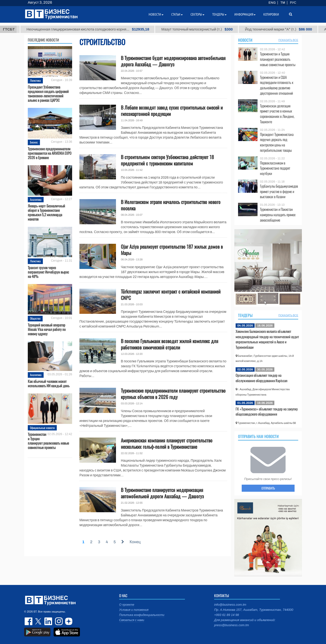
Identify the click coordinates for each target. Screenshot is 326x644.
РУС (293, 3)
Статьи (177, 14)
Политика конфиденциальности (142, 615)
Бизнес (34, 142)
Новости (245, 40)
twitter (39, 621)
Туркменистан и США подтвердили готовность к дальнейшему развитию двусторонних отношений (277, 85)
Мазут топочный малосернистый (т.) (217, 29)
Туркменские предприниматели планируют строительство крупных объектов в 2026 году (173, 394)
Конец (135, 542)
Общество (35, 318)
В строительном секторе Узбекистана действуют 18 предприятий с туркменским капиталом (167, 160)
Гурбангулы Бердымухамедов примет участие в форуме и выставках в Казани (279, 191)
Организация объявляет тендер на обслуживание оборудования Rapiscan (262, 378)
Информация (245, 14)
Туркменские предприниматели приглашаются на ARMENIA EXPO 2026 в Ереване (50, 153)
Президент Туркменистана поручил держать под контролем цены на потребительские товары (277, 142)
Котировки (271, 14)
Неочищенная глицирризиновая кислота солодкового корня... (108, 29)
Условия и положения (134, 610)
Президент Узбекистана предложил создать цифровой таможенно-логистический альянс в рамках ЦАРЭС (48, 93)
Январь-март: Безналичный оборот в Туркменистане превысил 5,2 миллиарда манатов (46, 212)
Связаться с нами (132, 620)
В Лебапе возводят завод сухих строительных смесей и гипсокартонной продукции (172, 111)
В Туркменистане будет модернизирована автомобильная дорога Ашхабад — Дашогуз (173, 61)
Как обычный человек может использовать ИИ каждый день (49, 383)
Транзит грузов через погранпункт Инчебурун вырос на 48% (48, 272)
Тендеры (245, 315)
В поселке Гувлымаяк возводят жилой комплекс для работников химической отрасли (170, 344)
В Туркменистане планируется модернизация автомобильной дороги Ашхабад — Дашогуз (162, 493)
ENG (272, 3)
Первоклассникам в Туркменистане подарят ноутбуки (275, 168)
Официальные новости (42, 428)
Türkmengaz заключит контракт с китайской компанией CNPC (171, 295)
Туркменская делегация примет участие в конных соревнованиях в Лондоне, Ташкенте (277, 114)
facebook (29, 621)
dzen (68, 621)
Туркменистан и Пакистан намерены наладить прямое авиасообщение (278, 215)
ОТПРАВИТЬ (268, 488)
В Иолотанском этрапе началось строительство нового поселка (171, 205)
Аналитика (36, 199)
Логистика (35, 80)
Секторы (197, 14)
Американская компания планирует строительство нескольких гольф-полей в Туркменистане (167, 443)
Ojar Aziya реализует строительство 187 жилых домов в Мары (172, 250)
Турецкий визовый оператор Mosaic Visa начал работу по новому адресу (47, 329)
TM (283, 3)
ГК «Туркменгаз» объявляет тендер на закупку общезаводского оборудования (267, 411)
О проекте (127, 605)
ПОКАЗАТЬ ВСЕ (288, 40)
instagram (58, 621)
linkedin (48, 621)
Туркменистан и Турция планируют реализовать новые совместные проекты (48, 441)
